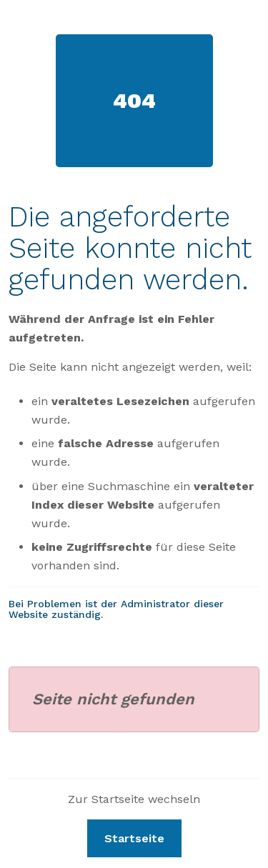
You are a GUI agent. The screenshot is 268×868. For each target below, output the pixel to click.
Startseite (134, 838)
